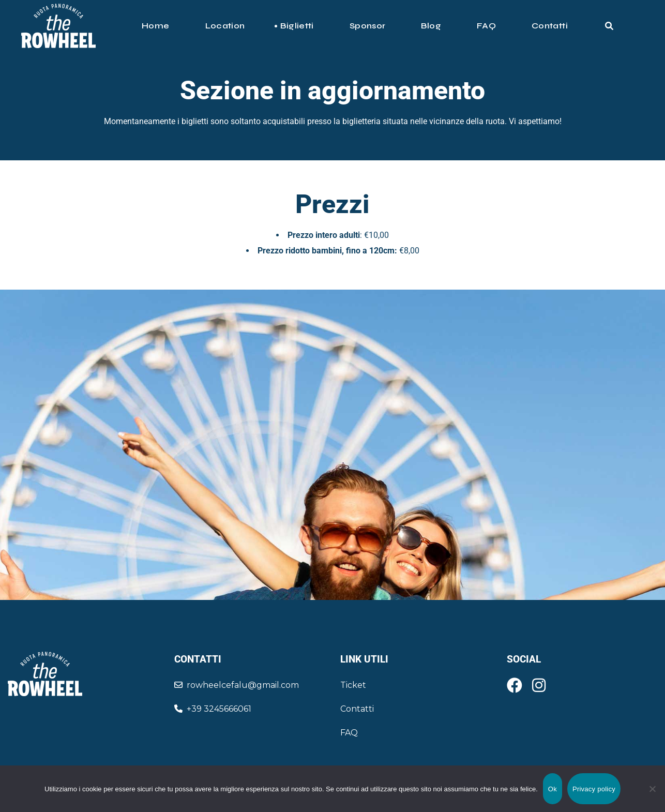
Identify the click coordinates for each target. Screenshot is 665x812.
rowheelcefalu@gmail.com (237, 685)
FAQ (349, 733)
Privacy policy (594, 789)
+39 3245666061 (213, 709)
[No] (652, 789)
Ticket (353, 685)
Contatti (357, 709)
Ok (553, 789)
